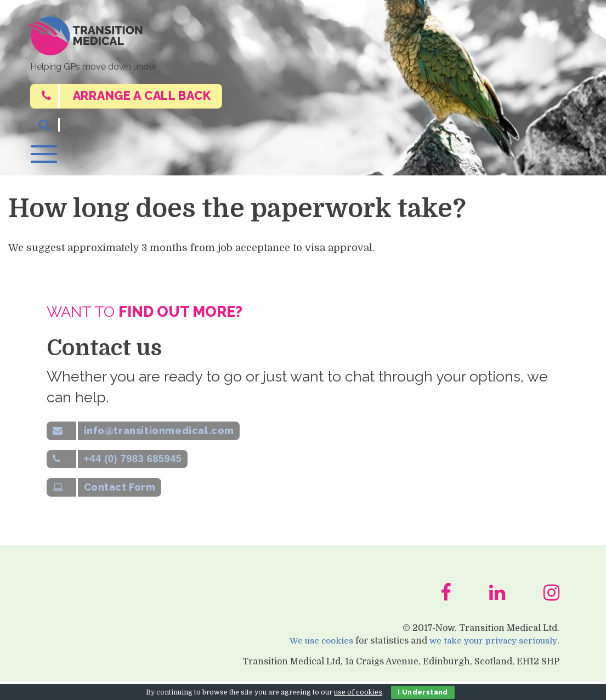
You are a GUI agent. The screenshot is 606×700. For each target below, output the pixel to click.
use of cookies (358, 692)
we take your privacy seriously (491, 659)
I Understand (423, 692)
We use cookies (316, 659)
